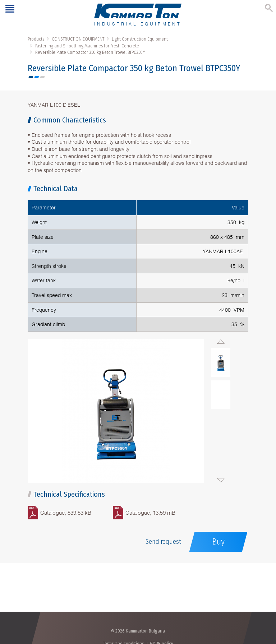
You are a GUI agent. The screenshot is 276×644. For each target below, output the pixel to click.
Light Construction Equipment (140, 39)
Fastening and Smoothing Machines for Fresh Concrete (87, 46)
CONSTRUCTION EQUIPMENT (78, 39)
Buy (218, 542)
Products (36, 39)
